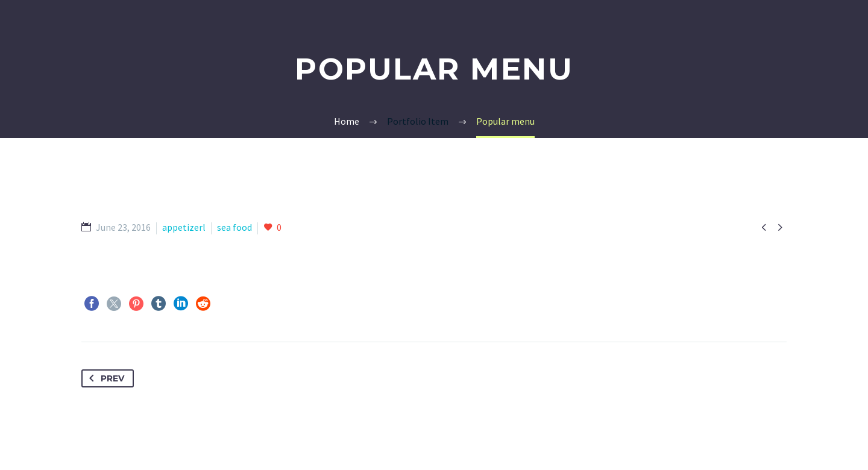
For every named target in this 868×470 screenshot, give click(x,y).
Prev (104, 378)
